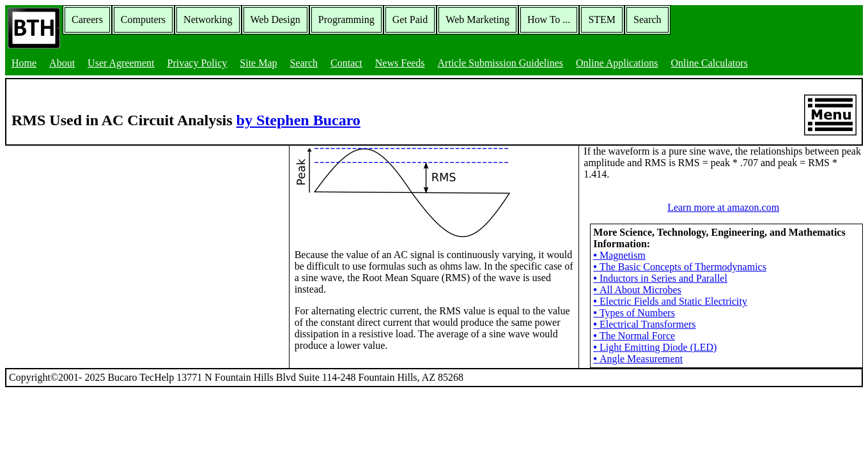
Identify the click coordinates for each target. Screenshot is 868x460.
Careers (87, 19)
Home (24, 63)
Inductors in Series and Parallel (660, 278)
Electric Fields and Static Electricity (670, 301)
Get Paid (410, 19)
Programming (346, 19)
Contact (346, 63)
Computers (143, 19)
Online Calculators (709, 63)
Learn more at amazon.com (723, 207)
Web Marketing (477, 19)
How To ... (549, 19)
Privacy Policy (198, 63)
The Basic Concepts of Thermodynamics (680, 267)
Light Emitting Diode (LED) (655, 347)
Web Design (275, 19)
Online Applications (617, 63)
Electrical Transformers (644, 324)
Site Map (258, 63)
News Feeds (400, 63)
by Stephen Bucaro (298, 120)
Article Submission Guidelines (500, 63)
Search (647, 19)
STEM (602, 19)
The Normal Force (634, 336)
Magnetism (619, 255)
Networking (208, 19)
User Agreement (121, 63)
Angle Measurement (638, 359)
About (62, 63)
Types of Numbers (634, 313)
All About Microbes (637, 290)
